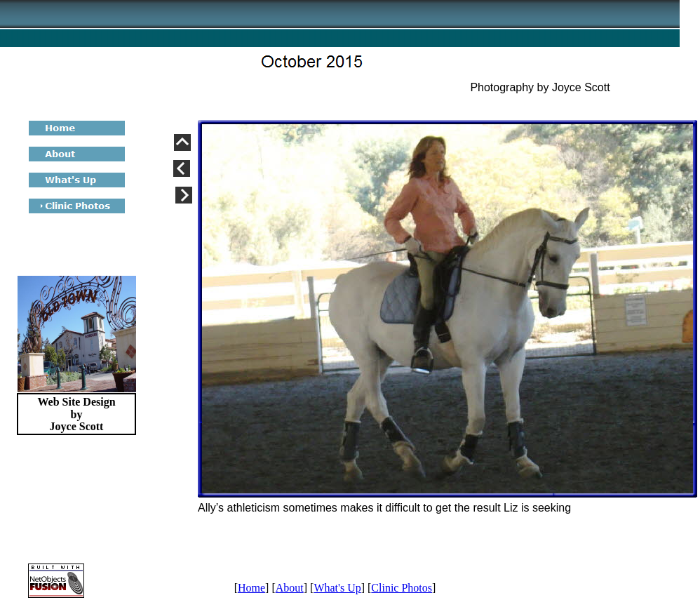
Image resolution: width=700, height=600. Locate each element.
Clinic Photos (402, 588)
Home (251, 588)
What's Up (337, 588)
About (290, 588)
